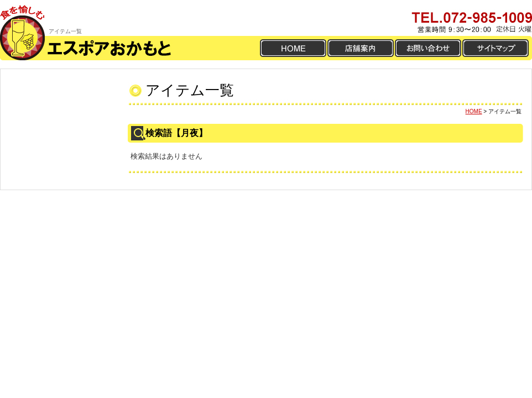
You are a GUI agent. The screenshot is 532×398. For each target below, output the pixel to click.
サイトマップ (496, 48)
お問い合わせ (428, 48)
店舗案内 (361, 48)
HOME (293, 48)
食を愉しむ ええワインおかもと (24, 18)
